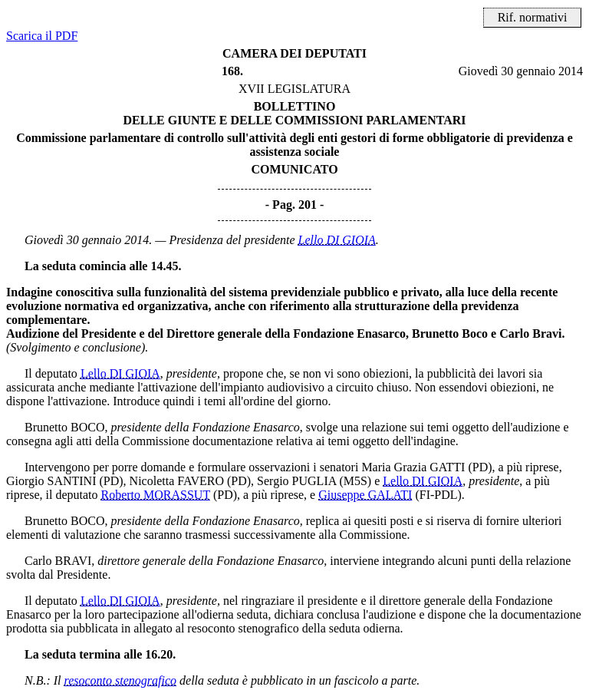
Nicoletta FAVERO (177, 481)
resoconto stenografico (121, 680)
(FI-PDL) (438, 495)
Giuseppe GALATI (365, 495)
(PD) (480, 467)
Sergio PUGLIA (296, 481)
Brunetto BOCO (64, 427)
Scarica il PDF (42, 36)
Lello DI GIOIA (337, 240)
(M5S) (355, 481)
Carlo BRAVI (58, 561)
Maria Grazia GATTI (413, 467)
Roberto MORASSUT (156, 495)
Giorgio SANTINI (51, 481)
